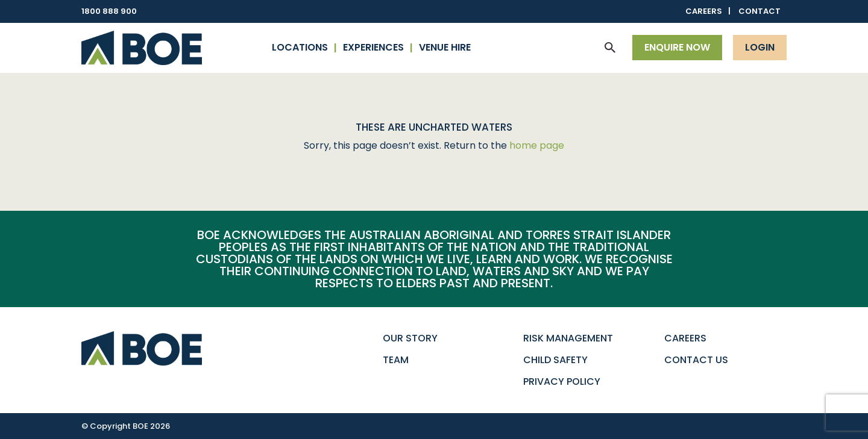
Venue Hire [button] (445, 47)
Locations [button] (300, 47)
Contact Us (696, 360)
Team (396, 360)
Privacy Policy (562, 381)
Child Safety (555, 360)
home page (537, 145)
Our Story (410, 338)
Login (760, 47)
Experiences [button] (373, 47)
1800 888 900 (109, 11)
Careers (704, 11)
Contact (759, 11)
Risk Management (568, 338)
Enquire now (677, 47)
